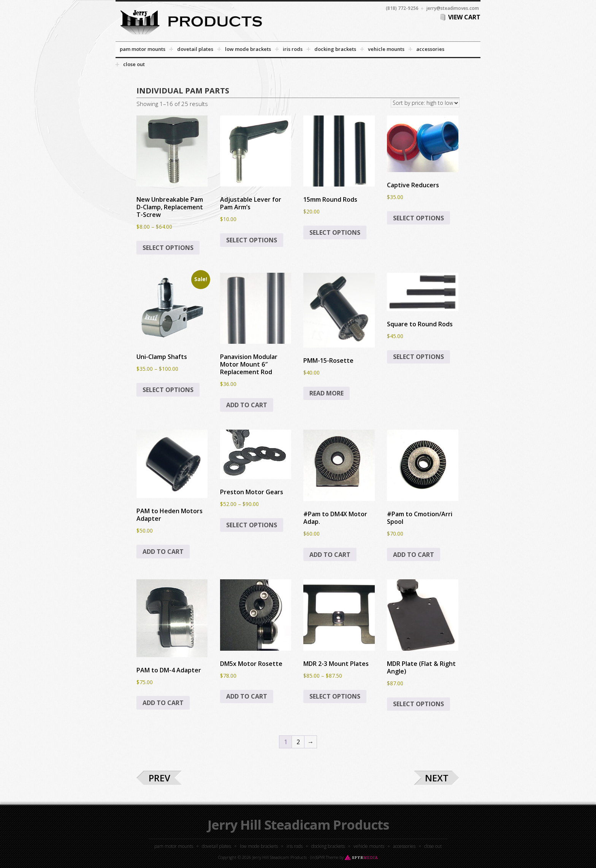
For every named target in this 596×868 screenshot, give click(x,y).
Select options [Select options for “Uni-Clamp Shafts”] (168, 390)
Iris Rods (295, 846)
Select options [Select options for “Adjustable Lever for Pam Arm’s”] (252, 240)
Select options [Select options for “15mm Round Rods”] (335, 232)
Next (437, 778)
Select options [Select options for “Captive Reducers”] (418, 218)
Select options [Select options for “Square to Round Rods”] (418, 357)
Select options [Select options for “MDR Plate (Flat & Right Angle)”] (418, 704)
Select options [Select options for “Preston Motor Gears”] (252, 525)
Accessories (404, 846)
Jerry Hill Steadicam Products (298, 825)
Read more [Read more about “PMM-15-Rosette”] (327, 393)
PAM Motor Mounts (174, 846)
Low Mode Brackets (259, 846)
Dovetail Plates (216, 846)
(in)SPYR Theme (324, 857)
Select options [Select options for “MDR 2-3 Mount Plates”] (335, 696)
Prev (159, 778)
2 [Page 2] (298, 742)
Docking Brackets (328, 846)
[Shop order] (425, 103)
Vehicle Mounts (369, 846)
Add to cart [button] (247, 405)
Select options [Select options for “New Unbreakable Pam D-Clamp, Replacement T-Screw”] (168, 248)
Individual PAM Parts (183, 91)
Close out (433, 846)
